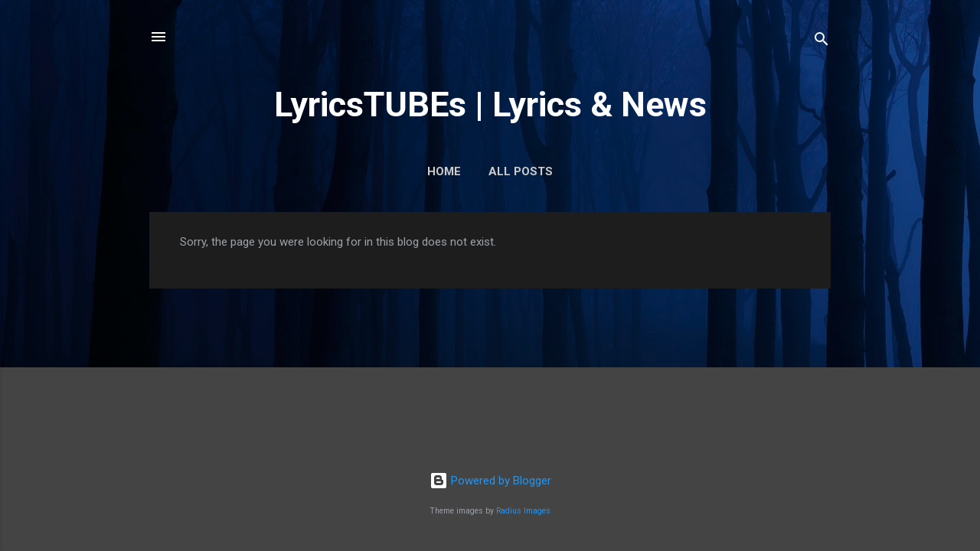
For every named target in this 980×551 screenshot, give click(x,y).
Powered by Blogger (490, 481)
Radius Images (523, 511)
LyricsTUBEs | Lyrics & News (490, 104)
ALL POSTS (521, 171)
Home (444, 171)
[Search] (822, 42)
